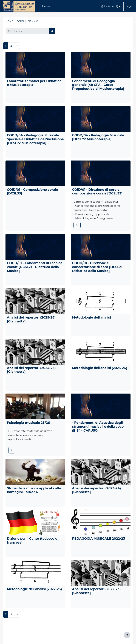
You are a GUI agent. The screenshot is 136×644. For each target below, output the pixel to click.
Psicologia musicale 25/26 (28, 423)
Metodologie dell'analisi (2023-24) (100, 368)
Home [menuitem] (46, 6)
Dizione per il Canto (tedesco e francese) (32, 540)
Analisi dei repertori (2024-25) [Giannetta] (31, 370)
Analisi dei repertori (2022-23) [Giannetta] (96, 591)
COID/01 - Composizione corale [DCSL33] (32, 192)
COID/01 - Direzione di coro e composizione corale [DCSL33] (97, 192)
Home (9, 21)
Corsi (20, 21)
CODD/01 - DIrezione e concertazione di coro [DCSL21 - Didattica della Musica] (98, 267)
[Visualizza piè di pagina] (127, 635)
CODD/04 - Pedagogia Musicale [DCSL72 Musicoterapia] (98, 137)
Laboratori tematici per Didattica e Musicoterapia (34, 83)
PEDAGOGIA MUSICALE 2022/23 (99, 539)
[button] (110, 6)
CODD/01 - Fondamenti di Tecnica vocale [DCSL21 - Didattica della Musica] (35, 267)
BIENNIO (33, 21)
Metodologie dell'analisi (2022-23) (34, 589)
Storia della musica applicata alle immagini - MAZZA (34, 490)
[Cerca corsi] (28, 31)
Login (129, 6)
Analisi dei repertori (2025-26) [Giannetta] (31, 319)
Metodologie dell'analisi (91, 317)
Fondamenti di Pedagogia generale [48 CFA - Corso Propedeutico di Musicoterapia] (98, 85)
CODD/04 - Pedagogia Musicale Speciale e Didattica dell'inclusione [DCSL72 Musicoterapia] (35, 139)
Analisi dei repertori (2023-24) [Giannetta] (96, 490)
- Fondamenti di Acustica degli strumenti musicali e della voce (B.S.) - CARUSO (98, 427)
